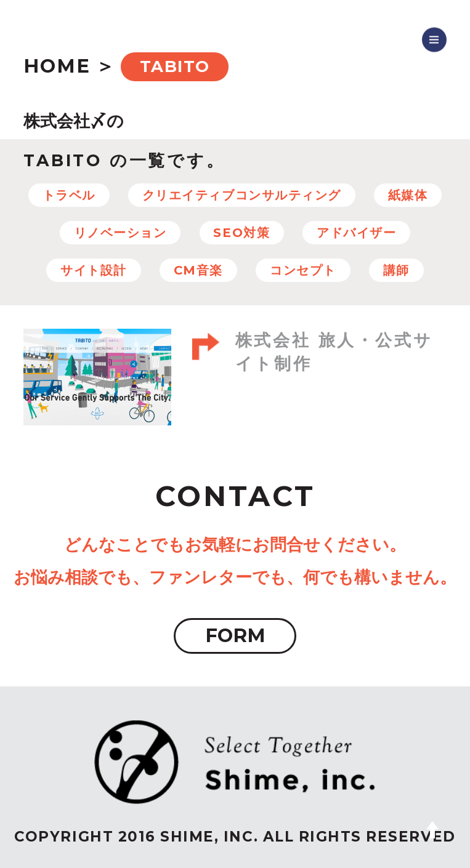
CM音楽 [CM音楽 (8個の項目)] (198, 270)
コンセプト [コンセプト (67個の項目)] (303, 270)
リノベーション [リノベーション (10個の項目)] (120, 233)
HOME (57, 66)
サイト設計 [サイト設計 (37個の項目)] (94, 270)
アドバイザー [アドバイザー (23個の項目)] (356, 233)
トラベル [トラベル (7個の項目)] (69, 195)
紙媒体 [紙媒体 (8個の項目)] (408, 195)
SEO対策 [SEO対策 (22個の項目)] (241, 233)
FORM (235, 635)
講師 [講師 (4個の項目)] (396, 270)
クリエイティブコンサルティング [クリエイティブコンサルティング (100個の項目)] (242, 195)
